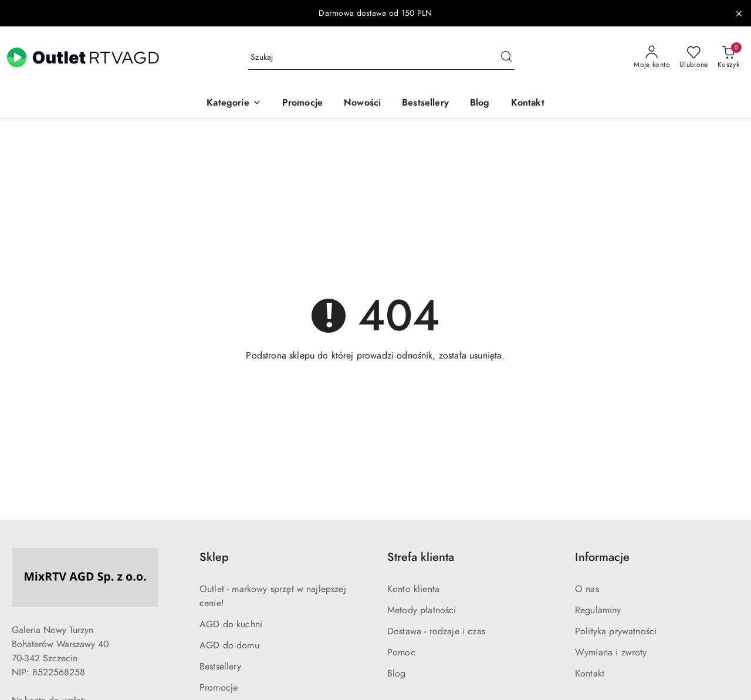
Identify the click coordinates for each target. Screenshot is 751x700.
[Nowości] (362, 104)
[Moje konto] (652, 58)
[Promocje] (302, 104)
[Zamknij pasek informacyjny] (739, 13)
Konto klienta (413, 589)
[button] (234, 104)
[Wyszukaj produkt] (381, 58)
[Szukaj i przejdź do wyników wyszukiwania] (506, 58)
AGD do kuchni (231, 624)
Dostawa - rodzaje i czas (436, 631)
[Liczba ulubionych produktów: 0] (694, 58)
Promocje (219, 688)
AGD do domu (229, 645)
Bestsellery (220, 667)
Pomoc (401, 652)
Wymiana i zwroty (611, 652)
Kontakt (590, 674)
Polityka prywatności (616, 631)
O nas (587, 589)
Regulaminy (598, 610)
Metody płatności (422, 610)
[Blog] (480, 104)
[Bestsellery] (425, 104)
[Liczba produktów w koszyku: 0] (728, 58)
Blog (397, 674)
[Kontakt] (528, 104)
